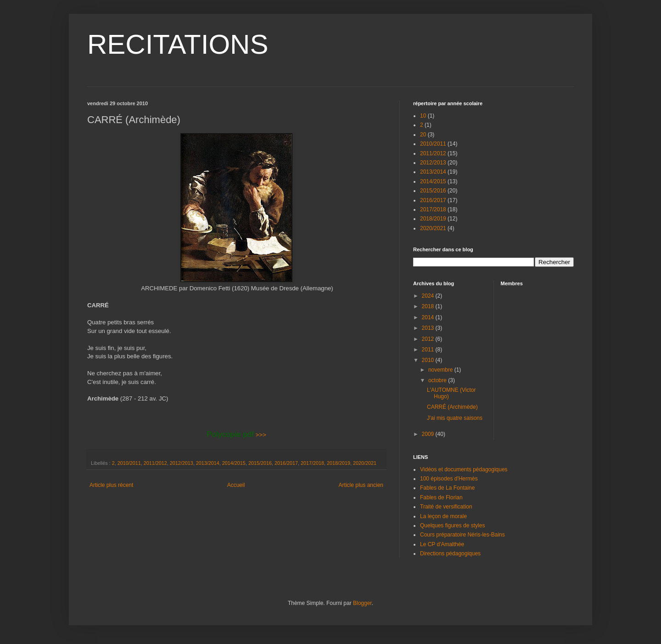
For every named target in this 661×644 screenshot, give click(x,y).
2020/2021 (365, 463)
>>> (236, 435)
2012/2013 (182, 463)
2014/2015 (234, 463)
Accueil (236, 485)
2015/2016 (260, 463)
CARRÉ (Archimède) (452, 407)
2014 (429, 317)
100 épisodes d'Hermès (449, 479)
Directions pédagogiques (450, 554)
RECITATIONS (178, 44)
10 (423, 116)
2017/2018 (312, 463)
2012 (429, 339)
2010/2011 (129, 463)
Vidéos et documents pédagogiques (464, 469)
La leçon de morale (443, 516)
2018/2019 (339, 463)
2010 (429, 360)
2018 (429, 306)
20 (423, 135)
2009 (429, 434)
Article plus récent (111, 485)
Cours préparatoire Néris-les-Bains (462, 535)
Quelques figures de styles (452, 525)
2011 (429, 350)
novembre (441, 370)
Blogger (362, 603)
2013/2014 (208, 463)
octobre (438, 380)
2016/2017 (286, 463)
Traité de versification (446, 507)
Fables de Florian (441, 497)
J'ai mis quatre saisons (455, 418)
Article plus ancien (361, 485)
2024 (429, 296)
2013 (429, 328)
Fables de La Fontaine (447, 488)
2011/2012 (155, 463)
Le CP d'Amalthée (442, 544)
